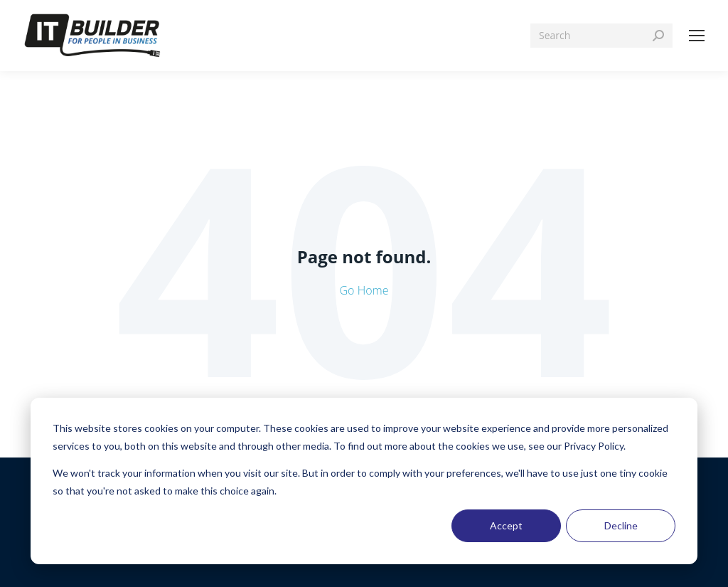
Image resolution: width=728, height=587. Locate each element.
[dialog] (364, 481)
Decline (621, 525)
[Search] (601, 36)
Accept (506, 525)
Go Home (364, 290)
